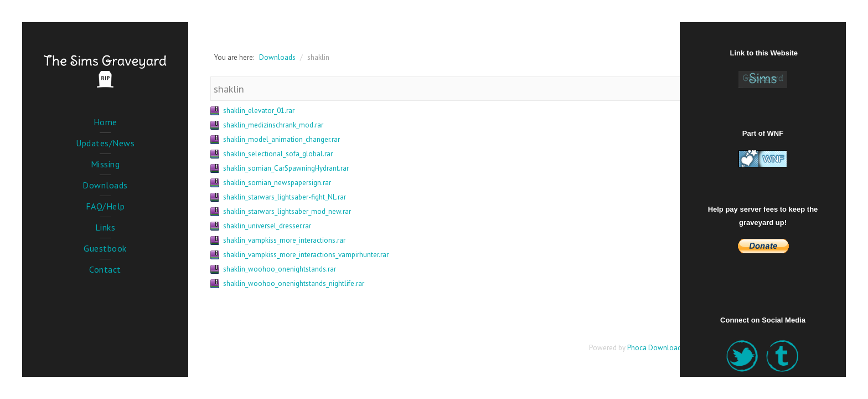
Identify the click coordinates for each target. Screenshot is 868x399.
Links (105, 227)
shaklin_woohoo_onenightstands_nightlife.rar (294, 283)
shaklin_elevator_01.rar (259, 111)
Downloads (105, 185)
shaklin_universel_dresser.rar (267, 226)
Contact (105, 269)
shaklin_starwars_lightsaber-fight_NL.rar (285, 197)
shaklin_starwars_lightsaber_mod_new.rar (287, 211)
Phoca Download (654, 348)
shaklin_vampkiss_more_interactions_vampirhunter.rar (306, 255)
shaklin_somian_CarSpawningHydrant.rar (286, 168)
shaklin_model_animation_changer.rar (281, 139)
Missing (105, 164)
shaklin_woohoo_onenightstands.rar (280, 269)
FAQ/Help (105, 206)
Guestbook (105, 248)
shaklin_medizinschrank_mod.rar (273, 125)
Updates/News (105, 143)
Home (105, 122)
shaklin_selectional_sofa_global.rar (278, 154)
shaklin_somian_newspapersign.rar (277, 183)
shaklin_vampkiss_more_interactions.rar (284, 240)
